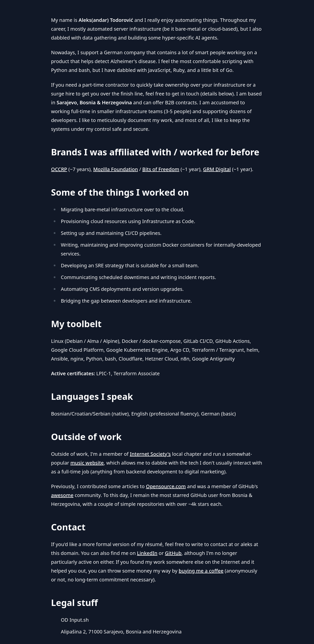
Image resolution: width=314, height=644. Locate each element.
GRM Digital (217, 169)
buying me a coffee (201, 571)
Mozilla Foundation (116, 169)
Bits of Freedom (161, 169)
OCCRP (59, 169)
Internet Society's (150, 454)
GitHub (173, 553)
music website (87, 463)
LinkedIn (147, 553)
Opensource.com (166, 486)
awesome (62, 495)
